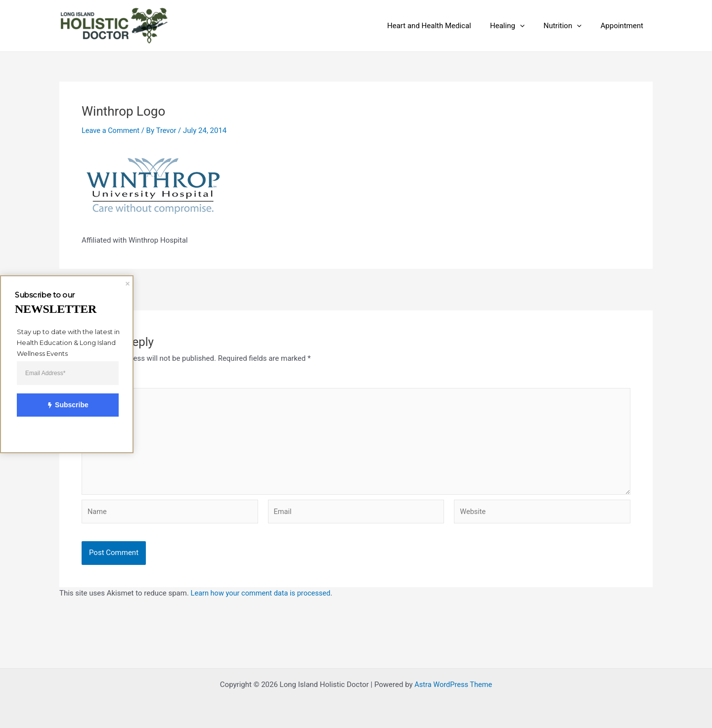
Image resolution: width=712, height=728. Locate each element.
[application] (530, 26)
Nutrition (569, 26)
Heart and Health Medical (444, 26)
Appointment (624, 26)
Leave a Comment (111, 130)
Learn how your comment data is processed (263, 597)
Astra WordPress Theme (453, 685)
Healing (518, 26)
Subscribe (62, 405)
